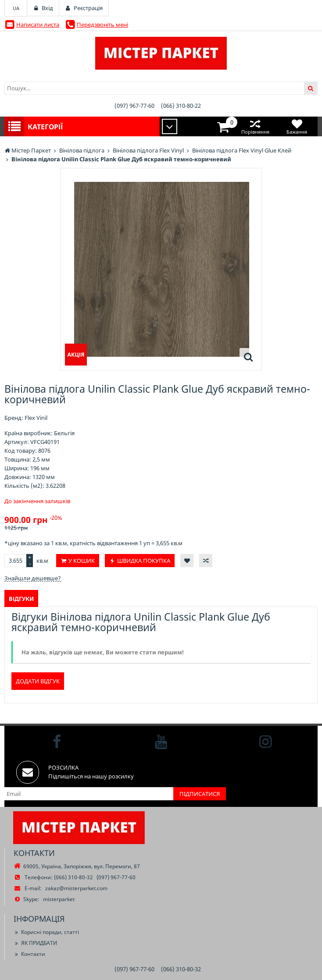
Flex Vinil (36, 418)
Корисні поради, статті (46, 932)
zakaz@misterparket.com (76, 888)
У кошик (82, 561)
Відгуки (21, 599)
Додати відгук (38, 681)
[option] (161, 269)
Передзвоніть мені (102, 25)
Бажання (297, 126)
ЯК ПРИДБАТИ (35, 943)
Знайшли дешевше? (33, 578)
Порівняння (255, 126)
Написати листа (38, 25)
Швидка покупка (144, 561)
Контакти (29, 954)
